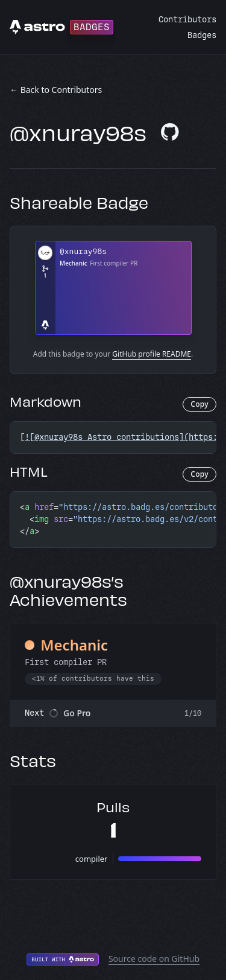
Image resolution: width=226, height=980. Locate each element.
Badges (202, 35)
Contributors (187, 20)
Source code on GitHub (154, 959)
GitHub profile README (152, 354)
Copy (199, 404)
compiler (92, 859)
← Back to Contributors (56, 90)
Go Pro (77, 713)
